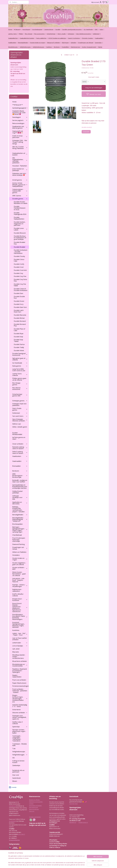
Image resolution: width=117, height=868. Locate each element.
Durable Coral (19, 267)
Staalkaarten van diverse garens (20, 127)
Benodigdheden (23, 43)
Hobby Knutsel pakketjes (17, 492)
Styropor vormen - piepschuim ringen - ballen (19, 731)
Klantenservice (75, 47)
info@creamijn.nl (83, 822)
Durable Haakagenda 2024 (20, 214)
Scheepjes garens (20, 401)
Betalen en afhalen (35, 800)
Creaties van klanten (35, 817)
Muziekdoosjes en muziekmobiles (20, 665)
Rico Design (29, 34)
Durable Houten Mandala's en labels (21, 203)
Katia (101, 29)
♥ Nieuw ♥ (17, 29)
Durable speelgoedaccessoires (72, 29)
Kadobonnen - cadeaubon (17, 590)
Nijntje (100, 47)
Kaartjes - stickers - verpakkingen (20, 586)
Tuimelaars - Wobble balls (20, 745)
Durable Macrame (20, 315)
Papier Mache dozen (19, 683)
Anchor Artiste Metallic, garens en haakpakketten (20, 185)
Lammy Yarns (12, 34)
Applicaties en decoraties (20, 503)
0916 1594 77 (21, 834)
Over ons (32, 811)
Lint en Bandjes (20, 646)
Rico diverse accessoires (20, 389)
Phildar (21, 34)
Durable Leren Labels (21, 229)
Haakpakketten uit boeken (20, 154)
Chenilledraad (17, 535)
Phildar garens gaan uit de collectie (19, 379)
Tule (14, 749)
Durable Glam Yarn (20, 307)
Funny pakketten (41, 38)
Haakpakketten (13, 38)
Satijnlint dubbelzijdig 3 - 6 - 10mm (20, 706)
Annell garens (20, 180)
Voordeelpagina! (37, 29)
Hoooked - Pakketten (20, 166)
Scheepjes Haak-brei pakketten (19, 405)
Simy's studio (62, 34)
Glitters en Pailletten (19, 552)
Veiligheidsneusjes (38, 47)
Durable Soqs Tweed (18, 340)
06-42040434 (12, 821)
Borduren (57, 47)
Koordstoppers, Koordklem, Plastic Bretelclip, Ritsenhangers (20, 617)
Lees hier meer (74, 804)
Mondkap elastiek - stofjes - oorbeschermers (19, 657)
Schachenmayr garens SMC (20, 395)
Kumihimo (16, 630)
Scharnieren (16, 710)
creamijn (13, 787)
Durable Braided (19, 247)
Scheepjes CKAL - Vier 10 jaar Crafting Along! (20, 142)
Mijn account (96, 2)
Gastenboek (16, 778)
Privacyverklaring (14, 840)
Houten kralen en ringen (37, 43)
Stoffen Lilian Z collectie (18, 723)
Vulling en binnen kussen (18, 762)
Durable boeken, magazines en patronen (20, 224)
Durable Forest (19, 301)
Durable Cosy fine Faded (20, 285)
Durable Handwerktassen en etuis (20, 208)
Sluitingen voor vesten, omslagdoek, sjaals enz (19, 717)
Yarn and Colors (20, 416)
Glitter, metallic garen (20, 427)
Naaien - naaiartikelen (17, 676)
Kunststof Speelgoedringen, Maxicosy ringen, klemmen (18, 625)
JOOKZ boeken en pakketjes (57, 38)
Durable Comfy (19, 264)
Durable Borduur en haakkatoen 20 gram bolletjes (20, 238)
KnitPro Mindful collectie (18, 595)
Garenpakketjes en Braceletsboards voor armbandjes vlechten (20, 487)
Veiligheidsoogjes (25, 47)
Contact (31, 804)
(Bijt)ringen (65, 43)
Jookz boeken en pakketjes (20, 170)
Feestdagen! (26, 29)
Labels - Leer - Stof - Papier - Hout (20, 634)
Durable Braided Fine (19, 243)
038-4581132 (12, 806)
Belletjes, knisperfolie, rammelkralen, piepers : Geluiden (18, 509)
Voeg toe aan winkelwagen (94, 88)
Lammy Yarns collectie (20, 375)
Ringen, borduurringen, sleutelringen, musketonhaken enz (20, 699)
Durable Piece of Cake (19, 330)
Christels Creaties (87, 38)
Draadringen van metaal (20, 548)
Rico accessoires (39, 34)
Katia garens (20, 366)
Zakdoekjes (16, 765)
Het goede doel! (34, 807)
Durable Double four (19, 297)
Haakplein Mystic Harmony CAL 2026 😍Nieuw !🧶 (19, 113)
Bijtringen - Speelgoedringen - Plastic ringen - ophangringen (20, 529)
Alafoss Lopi (17, 424)
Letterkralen (20, 643)
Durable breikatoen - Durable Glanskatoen (21, 252)
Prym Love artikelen (19, 680)
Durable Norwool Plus (20, 325)
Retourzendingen (18, 123)
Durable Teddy (19, 347)
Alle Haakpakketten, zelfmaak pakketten (20, 160)
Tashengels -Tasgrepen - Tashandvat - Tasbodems (17, 738)
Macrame (16, 652)
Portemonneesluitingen (21, 686)
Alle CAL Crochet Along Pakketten (20, 148)
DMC (96, 29)
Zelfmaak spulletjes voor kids (20, 497)
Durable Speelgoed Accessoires (20, 354)
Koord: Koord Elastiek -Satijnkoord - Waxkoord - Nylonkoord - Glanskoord (20, 607)
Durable (58, 29)
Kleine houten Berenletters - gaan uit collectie (19, 574)
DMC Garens (20, 196)
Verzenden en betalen (35, 806)
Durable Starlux (19, 344)
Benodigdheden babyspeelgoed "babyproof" (20, 519)
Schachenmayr (51, 34)
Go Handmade (88, 29)
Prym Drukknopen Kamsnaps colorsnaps (19, 540)
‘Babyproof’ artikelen (53, 43)
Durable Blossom (20, 233)
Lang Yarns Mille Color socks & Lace (19, 370)
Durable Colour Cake (19, 260)
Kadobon (49, 47)
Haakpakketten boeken (27, 38)
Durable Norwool (20, 321)
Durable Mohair (19, 318)
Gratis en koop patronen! (20, 137)
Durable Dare (18, 293)
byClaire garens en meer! (19, 438)
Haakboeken (12, 43)
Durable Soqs (18, 337)
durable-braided (87, 127)
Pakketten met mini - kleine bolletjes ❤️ (19, 174)
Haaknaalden (99, 38)
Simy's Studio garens (20, 409)
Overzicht (86, 132)
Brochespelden (18, 524)
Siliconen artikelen (20, 713)
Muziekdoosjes (13, 47)
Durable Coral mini (20, 270)
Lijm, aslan (16, 649)
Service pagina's (20, 120)
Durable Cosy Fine (20, 276)
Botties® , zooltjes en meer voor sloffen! (20, 481)
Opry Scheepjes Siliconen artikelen (20, 420)
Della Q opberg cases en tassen (20, 452)
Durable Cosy (18, 273)
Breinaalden (20, 466)
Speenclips (98, 43)
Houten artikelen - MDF (20, 568)
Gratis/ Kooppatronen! (89, 47)
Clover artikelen (20, 444)
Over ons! (16, 775)
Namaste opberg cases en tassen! (20, 448)
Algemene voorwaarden (36, 802)
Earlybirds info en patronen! (18, 771)
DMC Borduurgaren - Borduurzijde (20, 476)
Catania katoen (49, 29)
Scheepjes (71, 34)
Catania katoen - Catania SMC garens (20, 191)
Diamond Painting (19, 544)
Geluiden (73, 43)
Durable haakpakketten (19, 218)
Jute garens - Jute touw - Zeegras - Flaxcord (18, 580)
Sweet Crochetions (74, 38)
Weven (15, 781)
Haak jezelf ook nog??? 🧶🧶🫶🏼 (18, 132)
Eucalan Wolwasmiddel (17, 434)
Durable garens (20, 199)
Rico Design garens (20, 384)
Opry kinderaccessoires (83, 34)
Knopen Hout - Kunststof (20, 600)
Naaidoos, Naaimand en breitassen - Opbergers (20, 671)
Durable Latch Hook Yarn (19, 311)
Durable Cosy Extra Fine (20, 280)
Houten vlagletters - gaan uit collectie (19, 564)
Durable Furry (19, 304)
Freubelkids (65, 47)
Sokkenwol (96, 34)
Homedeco (16, 555)
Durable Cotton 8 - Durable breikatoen (21, 290)
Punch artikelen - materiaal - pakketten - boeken (20, 691)
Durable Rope (19, 334)
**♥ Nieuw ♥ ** (18, 105)
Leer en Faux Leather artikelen (20, 639)
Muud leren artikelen (20, 661)
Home (10, 29)
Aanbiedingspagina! (20, 108)
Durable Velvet (19, 351)
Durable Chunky (19, 256)
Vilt (13, 758)
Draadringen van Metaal (86, 43)
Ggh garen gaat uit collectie (20, 359)
